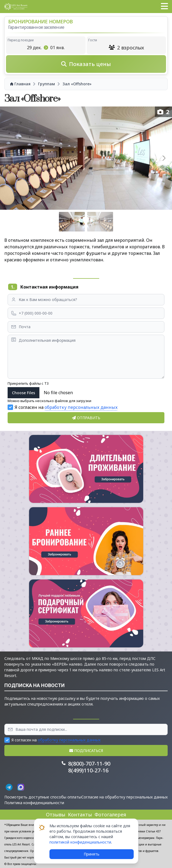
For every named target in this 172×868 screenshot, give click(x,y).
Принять (92, 854)
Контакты (80, 814)
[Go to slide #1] (72, 222)
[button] (164, 7)
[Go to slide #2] (100, 222)
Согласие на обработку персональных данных (124, 797)
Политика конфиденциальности (34, 803)
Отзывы (56, 814)
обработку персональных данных (81, 407)
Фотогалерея (110, 814)
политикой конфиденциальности (80, 842)
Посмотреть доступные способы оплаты (43, 797)
